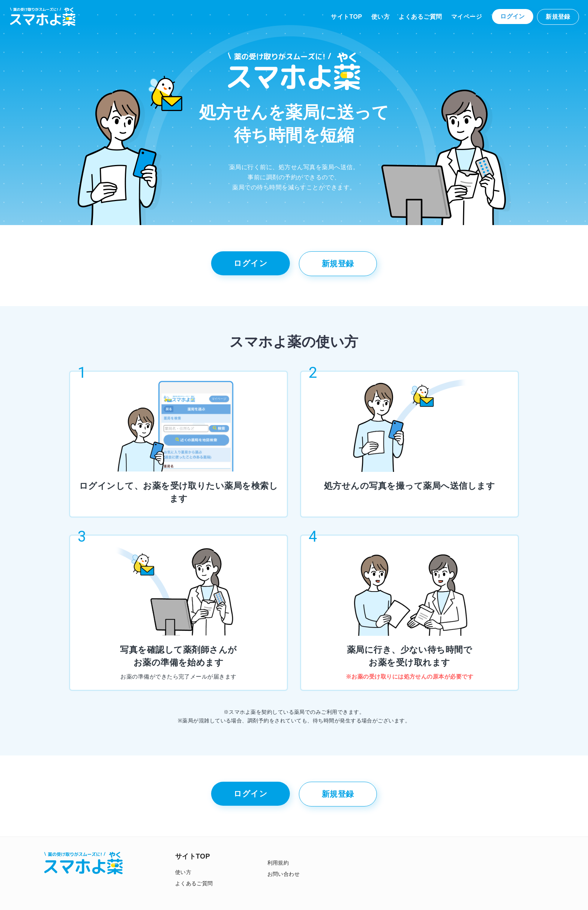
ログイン (513, 16)
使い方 (380, 17)
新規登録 (558, 17)
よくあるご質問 (420, 17)
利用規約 (278, 863)
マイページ (466, 17)
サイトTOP (346, 17)
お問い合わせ (284, 874)
